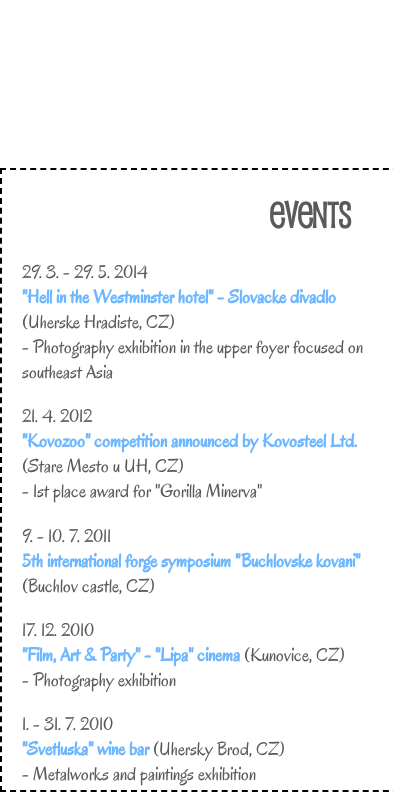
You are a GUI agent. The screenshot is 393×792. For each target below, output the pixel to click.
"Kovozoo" (56, 440)
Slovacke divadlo (282, 296)
